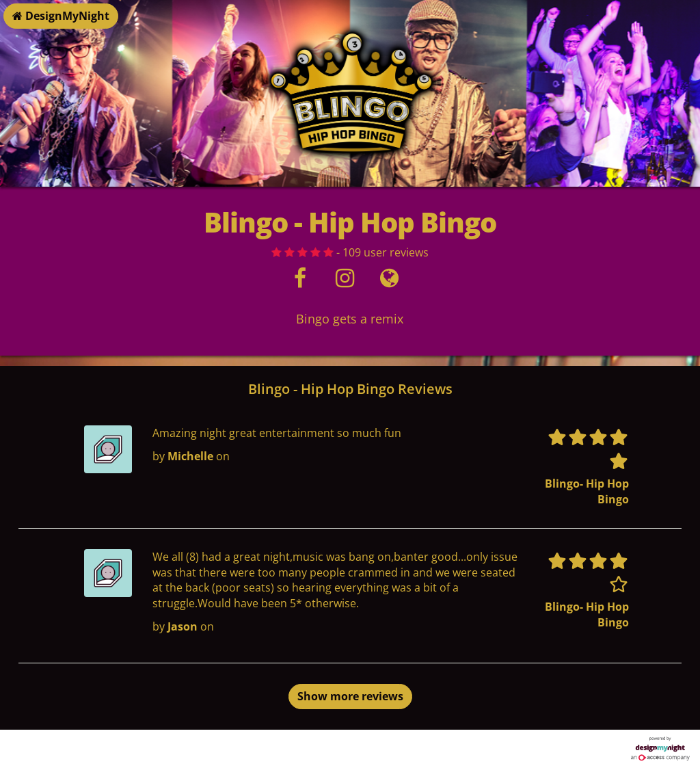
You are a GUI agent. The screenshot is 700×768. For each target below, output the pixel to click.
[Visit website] (389, 282)
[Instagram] (345, 282)
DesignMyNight (61, 16)
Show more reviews (350, 696)
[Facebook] (300, 282)
